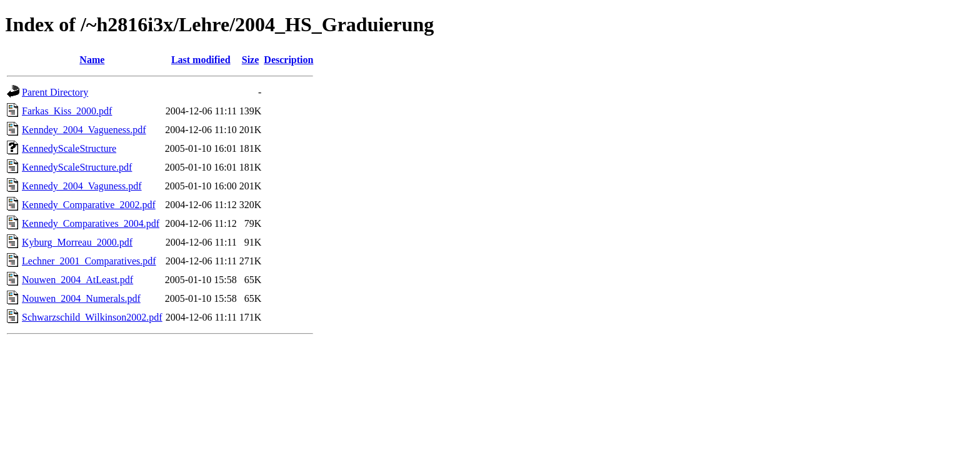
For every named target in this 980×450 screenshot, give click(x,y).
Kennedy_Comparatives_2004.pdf (91, 223)
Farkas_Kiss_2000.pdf (67, 111)
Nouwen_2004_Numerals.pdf (81, 298)
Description (288, 60)
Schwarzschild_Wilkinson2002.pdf (92, 317)
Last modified (201, 60)
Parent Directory (55, 92)
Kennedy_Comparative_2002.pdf (89, 205)
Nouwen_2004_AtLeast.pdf (77, 280)
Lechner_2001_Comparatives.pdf (89, 261)
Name (92, 60)
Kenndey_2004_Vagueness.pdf (84, 130)
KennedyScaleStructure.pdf (77, 167)
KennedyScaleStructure (69, 148)
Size (251, 60)
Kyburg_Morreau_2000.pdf (77, 242)
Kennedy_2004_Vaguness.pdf (82, 186)
